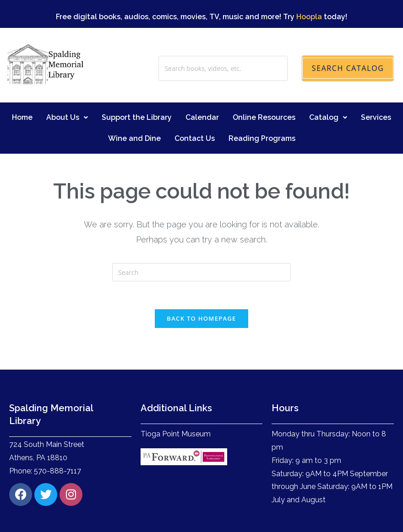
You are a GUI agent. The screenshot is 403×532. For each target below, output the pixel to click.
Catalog (328, 101)
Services (376, 101)
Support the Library (137, 101)
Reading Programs (262, 122)
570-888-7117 (57, 454)
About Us (67, 101)
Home (22, 101)
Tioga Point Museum (176, 418)
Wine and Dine (134, 122)
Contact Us (195, 122)
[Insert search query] (201, 256)
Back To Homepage (201, 302)
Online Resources (264, 101)
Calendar (202, 101)
